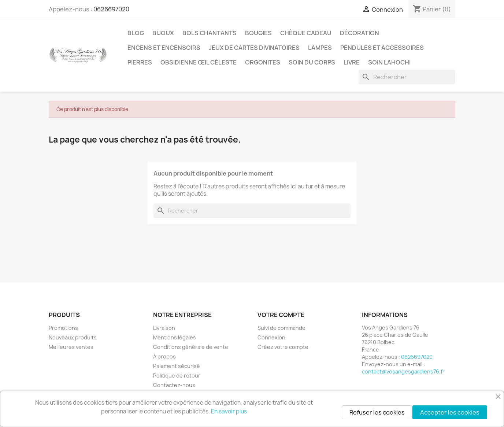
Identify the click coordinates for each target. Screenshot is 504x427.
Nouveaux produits (73, 337)
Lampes (320, 48)
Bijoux (163, 33)
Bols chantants (210, 33)
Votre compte (281, 315)
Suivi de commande (281, 328)
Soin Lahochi (389, 62)
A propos (164, 356)
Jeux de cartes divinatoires (254, 48)
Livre (352, 62)
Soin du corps (312, 62)
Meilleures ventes (71, 347)
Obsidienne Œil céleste (199, 62)
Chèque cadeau (306, 33)
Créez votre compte (283, 347)
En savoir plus (229, 411)
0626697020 (111, 9)
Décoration (360, 33)
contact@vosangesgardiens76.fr (403, 371)
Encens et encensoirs (164, 48)
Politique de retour (177, 376)
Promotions (63, 328)
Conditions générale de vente (191, 347)
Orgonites (263, 62)
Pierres (140, 62)
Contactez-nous (174, 385)
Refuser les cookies (377, 412)
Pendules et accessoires (382, 48)
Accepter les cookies (450, 412)
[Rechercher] (407, 77)
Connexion (271, 337)
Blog (136, 33)
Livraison (164, 328)
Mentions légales (175, 337)
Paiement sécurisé (177, 366)
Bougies (258, 33)
